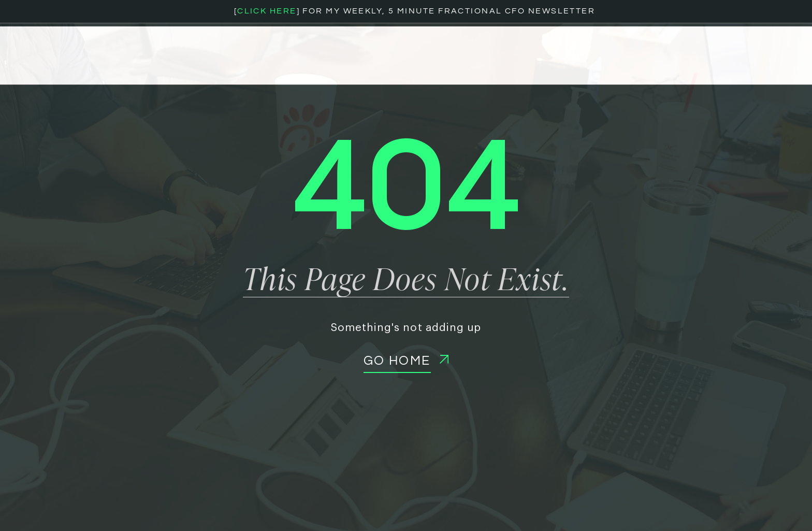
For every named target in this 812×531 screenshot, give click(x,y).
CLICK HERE (267, 11)
